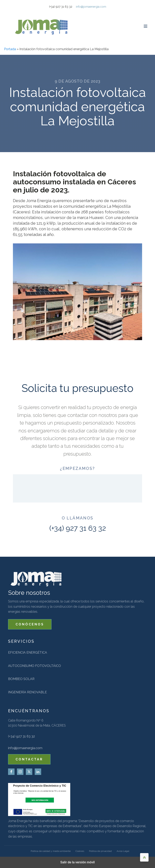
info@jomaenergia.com (91, 7)
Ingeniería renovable (27, 692)
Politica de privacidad (100, 851)
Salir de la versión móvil (78, 862)
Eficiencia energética (28, 653)
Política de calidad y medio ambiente (51, 851)
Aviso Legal (123, 851)
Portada (10, 49)
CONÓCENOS (30, 624)
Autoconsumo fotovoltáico (35, 666)
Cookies (80, 851)
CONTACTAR (29, 759)
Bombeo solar (21, 679)
